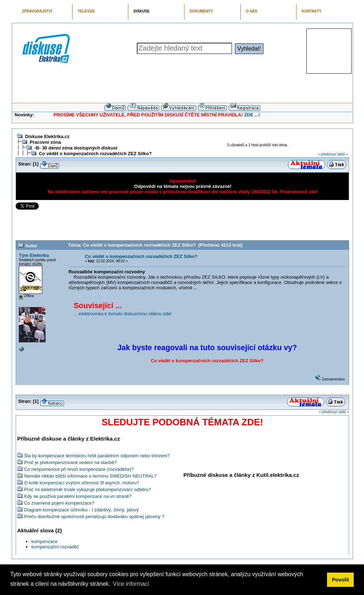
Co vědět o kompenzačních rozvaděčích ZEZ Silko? (95, 154)
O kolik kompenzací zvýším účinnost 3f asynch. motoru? (82, 483)
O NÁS (252, 11)
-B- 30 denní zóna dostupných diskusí (76, 148)
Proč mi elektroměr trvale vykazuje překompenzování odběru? (88, 489)
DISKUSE (142, 11)
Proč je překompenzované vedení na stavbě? (71, 462)
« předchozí (327, 154)
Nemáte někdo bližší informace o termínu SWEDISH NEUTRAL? (90, 476)
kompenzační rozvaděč (55, 547)
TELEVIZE (86, 11)
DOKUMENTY (201, 11)
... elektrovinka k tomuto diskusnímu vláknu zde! (123, 314)
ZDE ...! (252, 115)
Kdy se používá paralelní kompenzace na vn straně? (78, 496)
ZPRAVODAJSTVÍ (37, 11)
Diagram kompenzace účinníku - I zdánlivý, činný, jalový (81, 510)
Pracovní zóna (45, 142)
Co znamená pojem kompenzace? (59, 503)
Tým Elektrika (34, 255)
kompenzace (44, 541)
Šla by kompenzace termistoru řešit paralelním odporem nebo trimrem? (97, 456)
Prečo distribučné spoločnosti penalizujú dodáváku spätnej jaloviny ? (94, 517)
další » (342, 154)
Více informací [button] (131, 584)
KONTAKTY (312, 11)
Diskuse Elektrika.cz (47, 136)
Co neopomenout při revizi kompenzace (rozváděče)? (79, 469)
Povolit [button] (341, 580)
